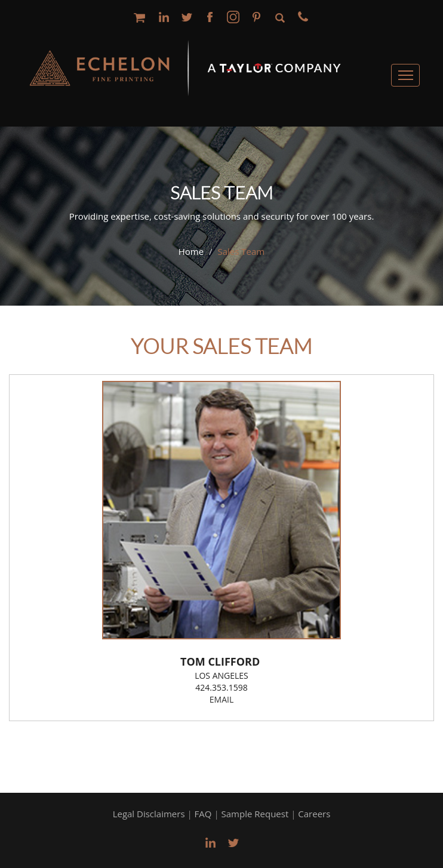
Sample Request (255, 814)
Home (191, 251)
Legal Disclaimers (149, 814)
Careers (314, 814)
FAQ (203, 814)
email (221, 699)
